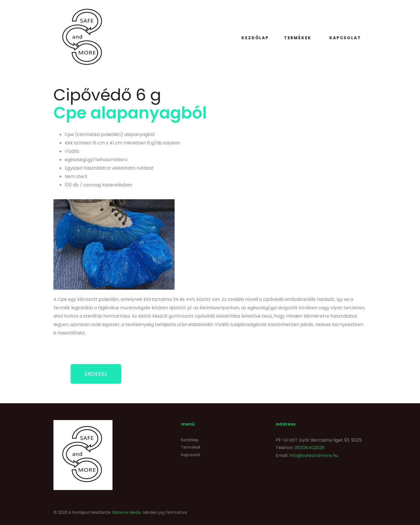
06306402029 (309, 448)
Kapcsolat (345, 38)
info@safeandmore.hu (314, 455)
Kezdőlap (255, 38)
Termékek (298, 38)
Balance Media (127, 512)
